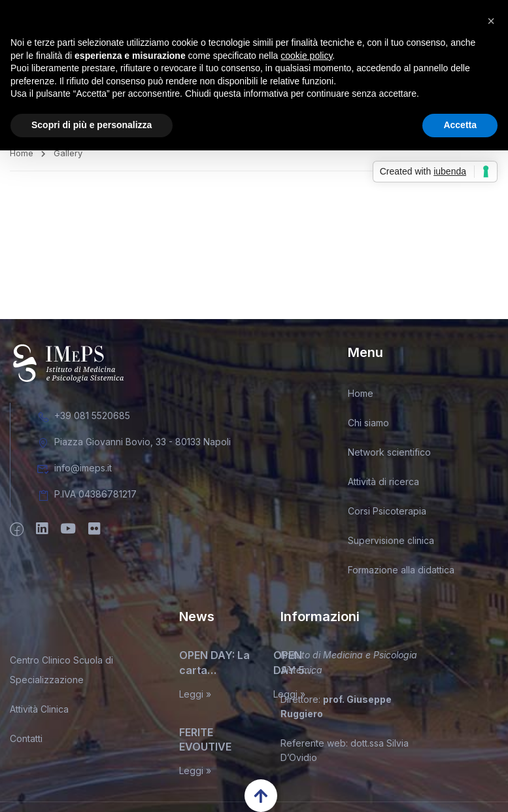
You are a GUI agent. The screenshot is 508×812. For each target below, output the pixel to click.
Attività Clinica (39, 714)
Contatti (26, 743)
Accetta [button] (460, 125)
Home (22, 157)
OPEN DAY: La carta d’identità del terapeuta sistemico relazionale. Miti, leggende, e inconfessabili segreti (215, 668)
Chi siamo (368, 427)
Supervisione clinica (391, 545)
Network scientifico (389, 457)
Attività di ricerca (383, 486)
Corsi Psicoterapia (387, 516)
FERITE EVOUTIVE (205, 743)
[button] (491, 21)
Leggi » (195, 698)
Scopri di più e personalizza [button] (92, 125)
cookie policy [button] (306, 56)
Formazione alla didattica (401, 574)
